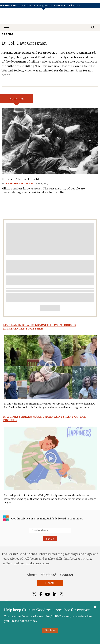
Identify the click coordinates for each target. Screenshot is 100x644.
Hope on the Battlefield (20, 179)
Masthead (48, 575)
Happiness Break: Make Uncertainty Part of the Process (44, 418)
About (32, 575)
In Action (58, 5)
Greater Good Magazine (50, 18)
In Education (73, 5)
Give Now (50, 630)
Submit (3, 533)
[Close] (95, 607)
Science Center (27, 5)
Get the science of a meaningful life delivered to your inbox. (43, 518)
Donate (50, 583)
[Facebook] (41, 594)
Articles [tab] (17, 99)
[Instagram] (61, 594)
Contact (67, 575)
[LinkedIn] (55, 594)
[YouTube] (47, 594)
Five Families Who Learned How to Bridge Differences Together (39, 327)
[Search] (93, 27)
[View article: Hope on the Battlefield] (50, 140)
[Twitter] (34, 594)
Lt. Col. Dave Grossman (19, 183)
